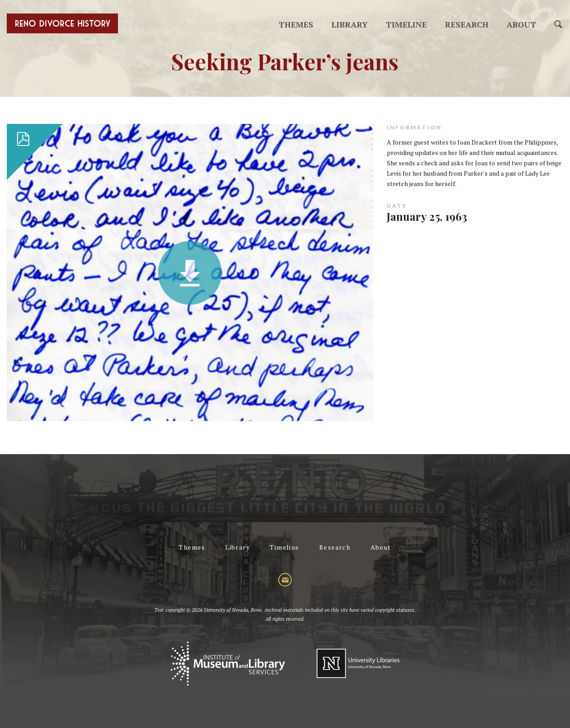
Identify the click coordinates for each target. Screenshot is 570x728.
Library (350, 24)
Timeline (406, 24)
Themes (296, 24)
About (521, 24)
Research (467, 24)
